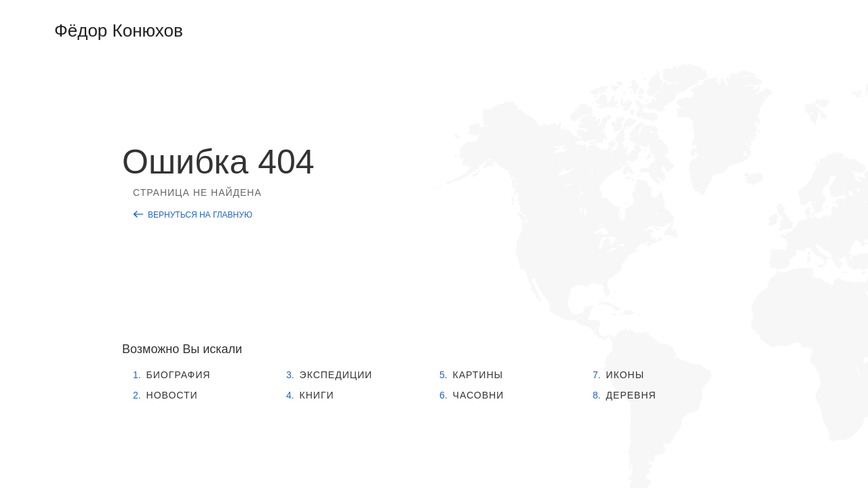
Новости (172, 395)
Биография (179, 375)
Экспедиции (336, 375)
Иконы (625, 375)
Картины (478, 375)
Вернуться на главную (200, 215)
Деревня (631, 395)
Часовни (479, 395)
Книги (317, 395)
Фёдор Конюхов (119, 30)
